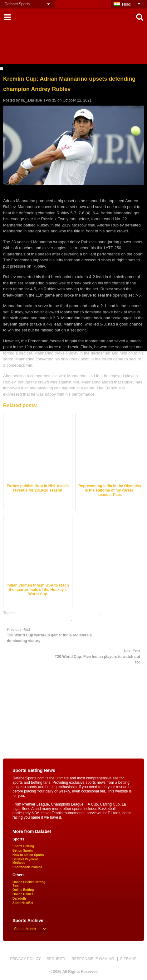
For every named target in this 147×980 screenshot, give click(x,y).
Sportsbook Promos (27, 867)
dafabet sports (30, 613)
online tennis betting (21, 619)
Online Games (23, 894)
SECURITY (56, 959)
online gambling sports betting (72, 613)
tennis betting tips (125, 619)
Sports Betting (23, 846)
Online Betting (23, 890)
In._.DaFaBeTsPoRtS (39, 100)
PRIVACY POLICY (25, 959)
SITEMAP (128, 959)
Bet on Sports (23, 851)
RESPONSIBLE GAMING (93, 959)
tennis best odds (56, 619)
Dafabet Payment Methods (25, 861)
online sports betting (119, 613)
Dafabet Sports (17, 4)
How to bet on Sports (28, 855)
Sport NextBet (23, 903)
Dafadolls (20, 899)
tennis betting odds (90, 619)
